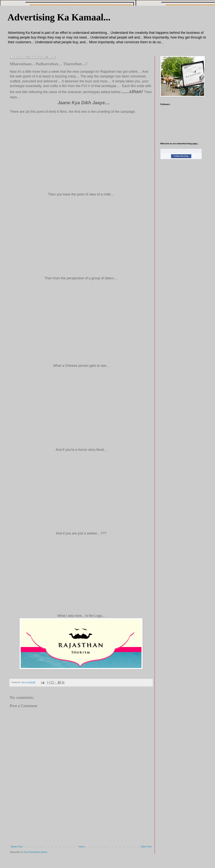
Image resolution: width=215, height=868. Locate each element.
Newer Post (17, 847)
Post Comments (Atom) (35, 852)
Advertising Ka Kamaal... (59, 17)
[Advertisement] (81, 817)
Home (82, 847)
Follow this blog (181, 156)
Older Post (146, 847)
